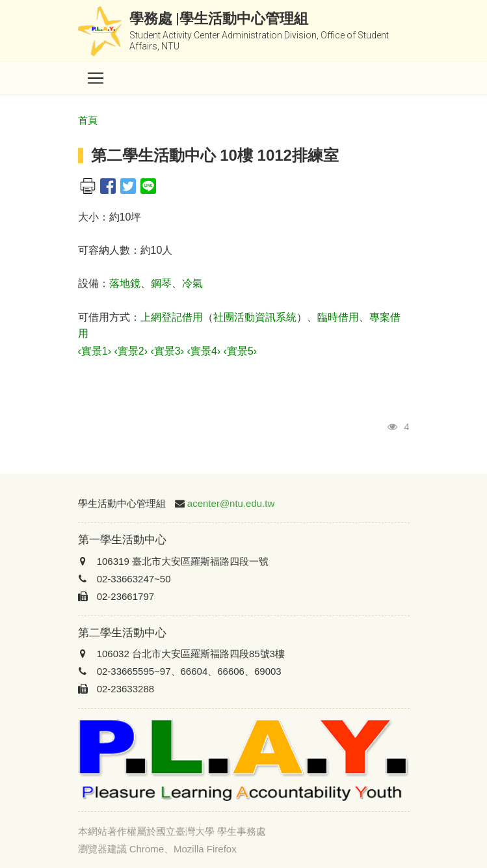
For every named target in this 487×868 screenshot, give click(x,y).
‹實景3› (168, 351)
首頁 (88, 120)
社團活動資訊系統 (255, 317)
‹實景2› (131, 351)
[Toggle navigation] (96, 78)
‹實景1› (95, 351)
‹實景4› (204, 351)
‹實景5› (241, 351)
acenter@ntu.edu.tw (231, 503)
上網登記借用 (172, 317)
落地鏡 (125, 283)
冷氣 (192, 283)
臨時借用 (338, 317)
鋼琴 (161, 283)
